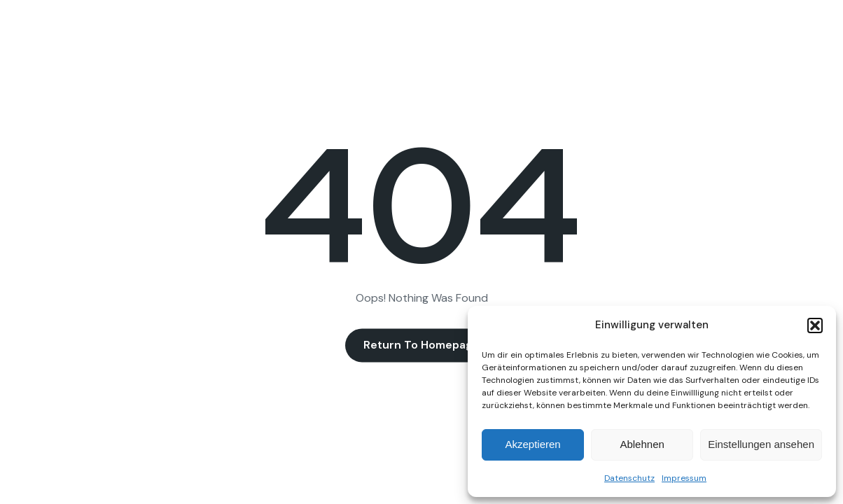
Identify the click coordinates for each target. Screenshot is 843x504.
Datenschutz (629, 478)
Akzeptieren (532, 444)
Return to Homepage (421, 345)
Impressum (684, 478)
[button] (815, 325)
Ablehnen (642, 444)
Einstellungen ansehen (761, 444)
